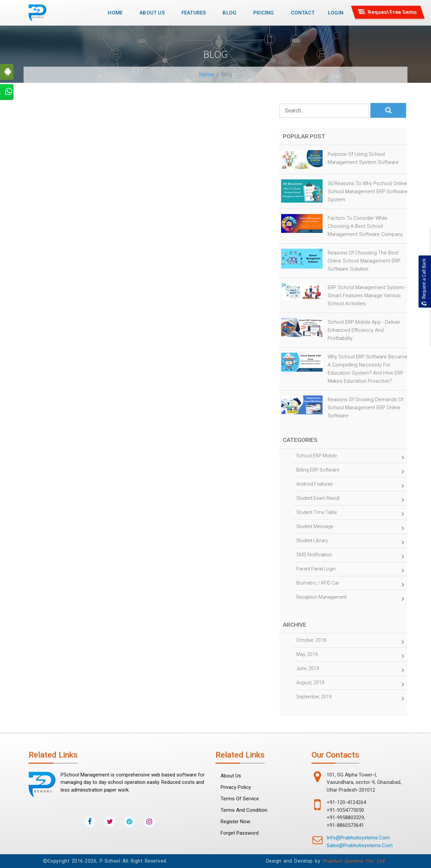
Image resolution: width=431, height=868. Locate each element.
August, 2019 (350, 684)
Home (118, 12)
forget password (240, 833)
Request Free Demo (388, 12)
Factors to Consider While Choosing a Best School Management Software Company (365, 226)
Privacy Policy (236, 787)
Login (336, 13)
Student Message (350, 528)
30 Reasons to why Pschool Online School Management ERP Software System (368, 192)
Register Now (235, 822)
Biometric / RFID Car (350, 585)
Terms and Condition (244, 810)
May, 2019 (350, 656)
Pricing (263, 13)
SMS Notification (350, 556)
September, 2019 (350, 698)
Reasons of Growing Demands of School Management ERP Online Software (366, 408)
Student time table (350, 514)
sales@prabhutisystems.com (360, 845)
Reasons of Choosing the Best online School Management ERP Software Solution (364, 261)
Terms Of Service (240, 799)
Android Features (350, 486)
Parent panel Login (350, 570)
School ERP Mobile (350, 457)
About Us (152, 13)
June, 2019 (350, 670)
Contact (303, 13)
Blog (229, 13)
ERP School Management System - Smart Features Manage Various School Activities (367, 296)
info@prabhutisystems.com (358, 838)
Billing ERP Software (350, 472)
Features (194, 13)
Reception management (350, 599)
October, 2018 (350, 642)
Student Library (350, 542)
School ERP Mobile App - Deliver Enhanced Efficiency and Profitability (364, 330)
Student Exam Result (350, 500)
